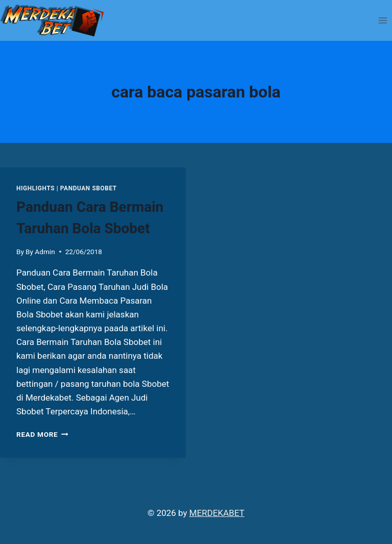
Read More (42, 434)
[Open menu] (383, 20)
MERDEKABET (217, 513)
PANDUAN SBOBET (89, 188)
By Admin (40, 252)
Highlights (35, 188)
